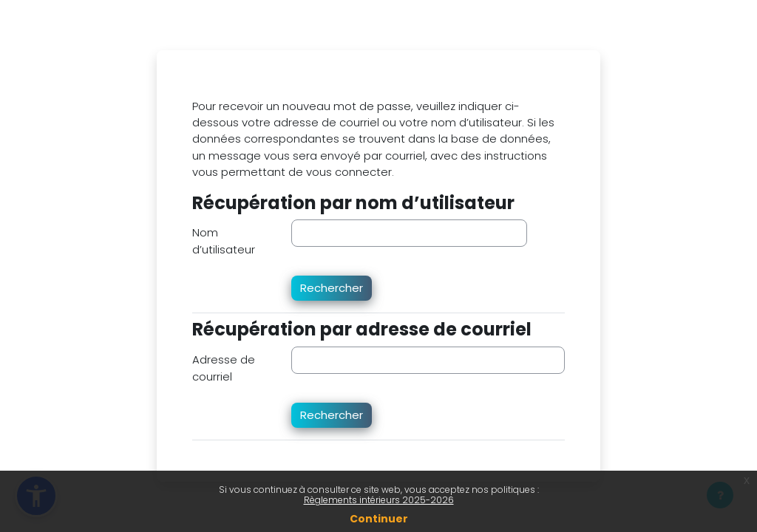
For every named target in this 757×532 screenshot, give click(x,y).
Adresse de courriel (224, 368)
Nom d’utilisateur (224, 241)
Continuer (379, 519)
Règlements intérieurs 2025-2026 (379, 500)
